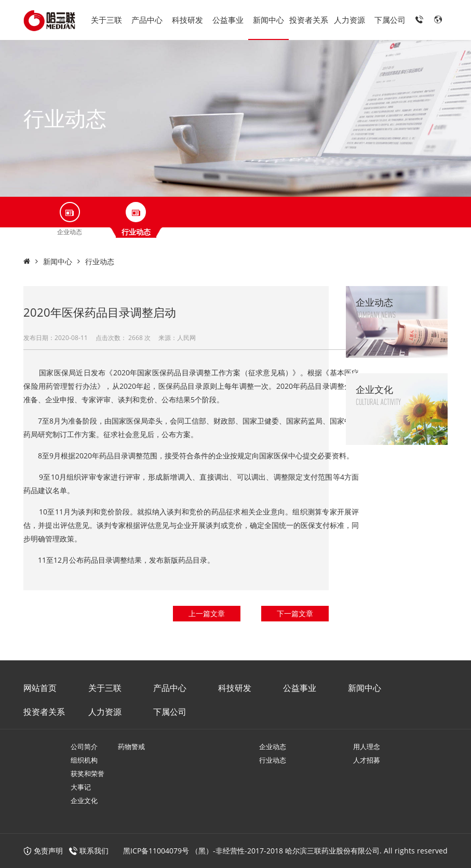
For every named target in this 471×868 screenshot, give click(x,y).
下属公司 (390, 20)
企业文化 (84, 801)
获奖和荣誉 (88, 774)
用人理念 (367, 747)
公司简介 (84, 747)
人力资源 (349, 20)
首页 (66, 20)
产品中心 (147, 20)
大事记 (81, 787)
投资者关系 (309, 20)
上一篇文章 (207, 613)
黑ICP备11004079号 (156, 851)
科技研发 (187, 20)
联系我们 (94, 851)
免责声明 (43, 851)
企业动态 (273, 747)
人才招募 (367, 760)
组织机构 (84, 760)
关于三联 (106, 20)
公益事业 (228, 20)
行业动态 (100, 261)
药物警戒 (131, 747)
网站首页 (40, 688)
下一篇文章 (295, 613)
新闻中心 (268, 20)
